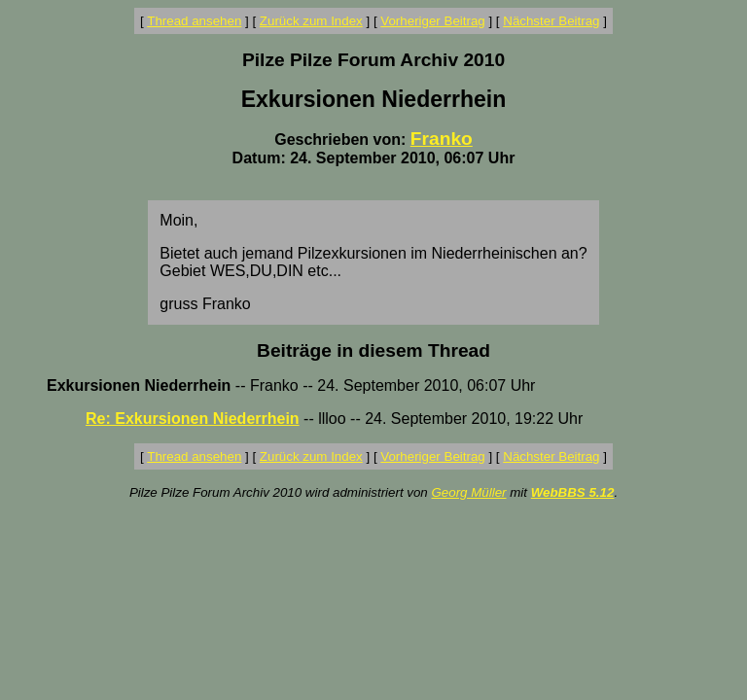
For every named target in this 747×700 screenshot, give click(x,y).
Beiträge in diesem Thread (373, 350)
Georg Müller (468, 492)
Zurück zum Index (311, 21)
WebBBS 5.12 (573, 492)
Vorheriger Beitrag (432, 21)
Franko (442, 139)
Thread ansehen (194, 21)
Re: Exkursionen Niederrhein (193, 419)
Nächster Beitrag (551, 21)
